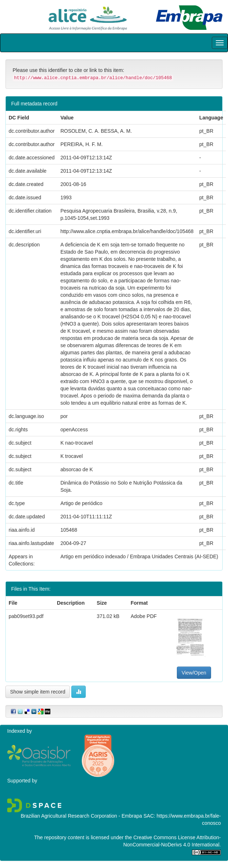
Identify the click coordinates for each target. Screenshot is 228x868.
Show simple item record (38, 692)
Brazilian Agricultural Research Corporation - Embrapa (81, 816)
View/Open (194, 673)
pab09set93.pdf (26, 616)
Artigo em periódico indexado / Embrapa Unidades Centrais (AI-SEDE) (139, 556)
